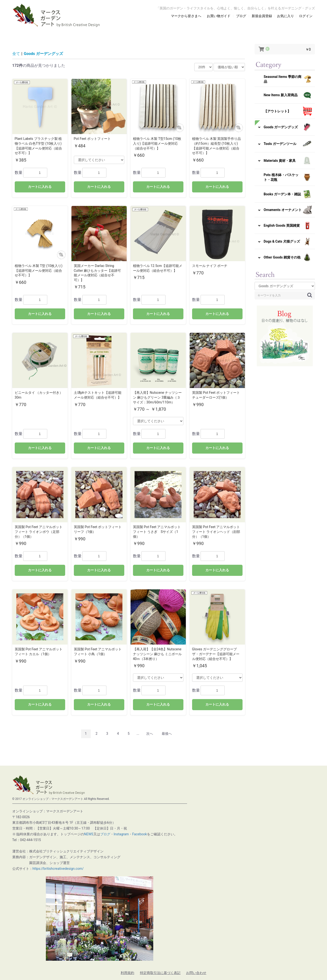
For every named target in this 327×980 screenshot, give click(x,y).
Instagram (121, 834)
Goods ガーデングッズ (43, 54)
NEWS (89, 834)
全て (16, 54)
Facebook (140, 834)
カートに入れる (40, 187)
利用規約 (127, 973)
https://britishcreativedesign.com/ (58, 869)
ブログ (105, 834)
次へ (150, 734)
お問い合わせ (196, 973)
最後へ (167, 734)
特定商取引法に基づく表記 (160, 973)
